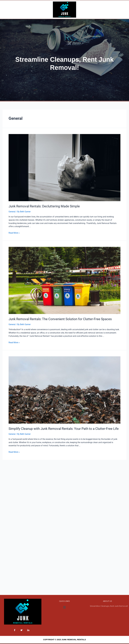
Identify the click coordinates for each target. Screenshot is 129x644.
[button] (64, 23)
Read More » (14, 233)
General (12, 212)
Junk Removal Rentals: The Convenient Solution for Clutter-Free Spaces (60, 319)
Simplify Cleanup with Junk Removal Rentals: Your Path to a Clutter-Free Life (64, 429)
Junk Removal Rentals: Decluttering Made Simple (44, 206)
